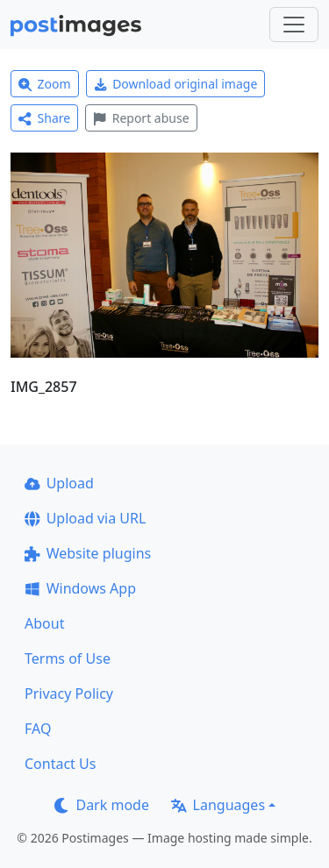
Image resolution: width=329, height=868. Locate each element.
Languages (218, 805)
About (44, 623)
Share (44, 118)
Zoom (45, 84)
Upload (59, 483)
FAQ (38, 729)
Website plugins (88, 553)
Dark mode (102, 805)
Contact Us (60, 764)
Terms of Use (68, 658)
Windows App (80, 588)
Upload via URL (85, 518)
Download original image (176, 84)
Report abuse (141, 118)
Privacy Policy (69, 694)
